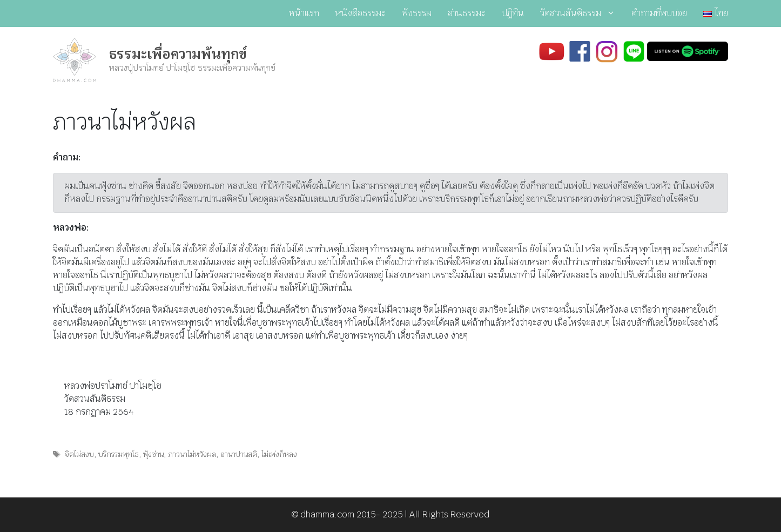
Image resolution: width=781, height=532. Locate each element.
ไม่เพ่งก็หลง (279, 454)
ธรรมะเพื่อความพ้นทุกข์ (178, 54)
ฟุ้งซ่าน (153, 454)
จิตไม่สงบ (79, 454)
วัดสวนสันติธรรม (582, 14)
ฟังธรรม (417, 13)
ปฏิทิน (513, 13)
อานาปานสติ (239, 454)
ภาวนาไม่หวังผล (192, 454)
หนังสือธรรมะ (361, 13)
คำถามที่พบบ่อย (659, 13)
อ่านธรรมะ (467, 13)
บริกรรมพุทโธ (119, 454)
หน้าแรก (304, 13)
